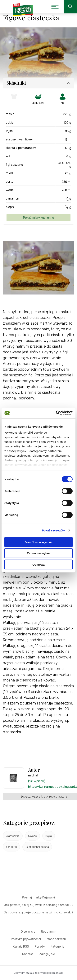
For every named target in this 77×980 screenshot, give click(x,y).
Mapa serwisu (56, 939)
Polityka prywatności (26, 939)
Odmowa (38, 564)
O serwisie (28, 932)
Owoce (32, 836)
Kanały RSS (21, 947)
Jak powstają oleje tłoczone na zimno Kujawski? (38, 912)
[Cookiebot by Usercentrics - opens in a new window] (56, 413)
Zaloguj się (47, 954)
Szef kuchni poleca (37, 847)
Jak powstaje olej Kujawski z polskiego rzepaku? (39, 905)
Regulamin (49, 932)
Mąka (49, 836)
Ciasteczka (13, 836)
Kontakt (28, 954)
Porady (40, 947)
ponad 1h (11, 847)
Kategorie (57, 947)
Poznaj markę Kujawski (38, 897)
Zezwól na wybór (38, 553)
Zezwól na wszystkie (38, 542)
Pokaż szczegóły (53, 530)
